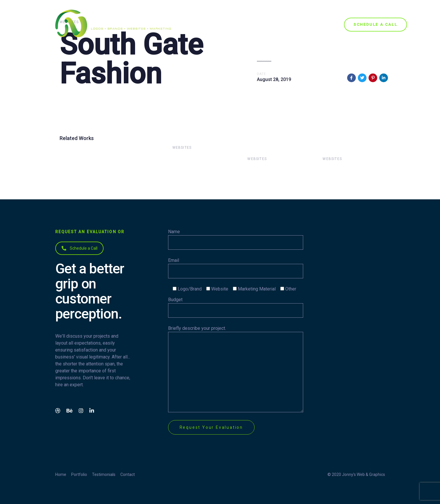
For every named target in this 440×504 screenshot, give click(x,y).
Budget (236, 307)
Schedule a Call (80, 248)
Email (236, 268)
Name (236, 239)
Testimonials (104, 474)
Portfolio (79, 474)
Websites (182, 148)
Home (61, 474)
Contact (128, 474)
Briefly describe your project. (236, 369)
